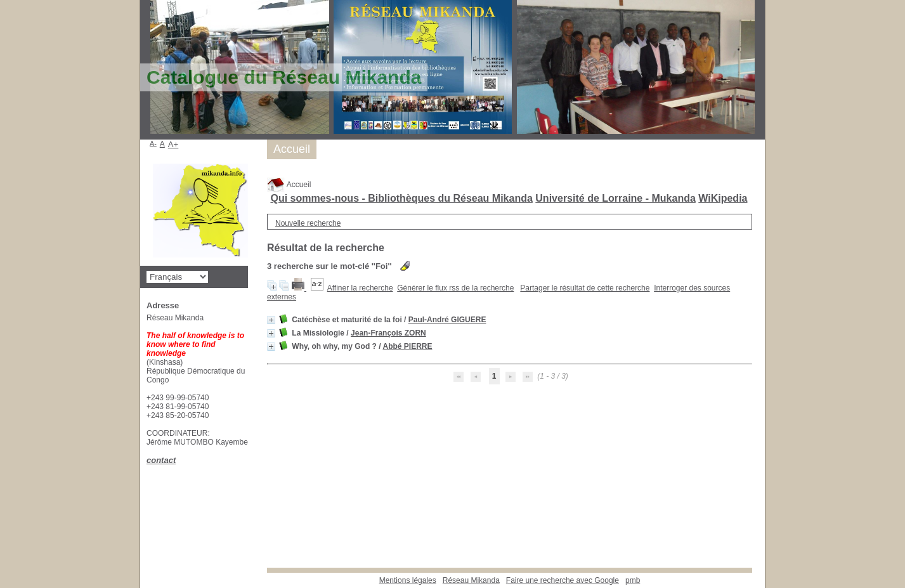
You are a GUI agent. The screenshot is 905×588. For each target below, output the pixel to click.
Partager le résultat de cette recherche (585, 288)
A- (153, 143)
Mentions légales (408, 580)
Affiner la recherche (360, 288)
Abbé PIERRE (407, 346)
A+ (173, 144)
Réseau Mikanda (471, 580)
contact (161, 460)
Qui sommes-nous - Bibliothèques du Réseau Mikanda (401, 198)
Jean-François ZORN (388, 333)
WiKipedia (723, 198)
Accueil (289, 185)
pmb (633, 580)
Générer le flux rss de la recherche (455, 288)
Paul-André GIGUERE (447, 320)
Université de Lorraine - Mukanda (615, 198)
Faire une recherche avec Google (563, 580)
